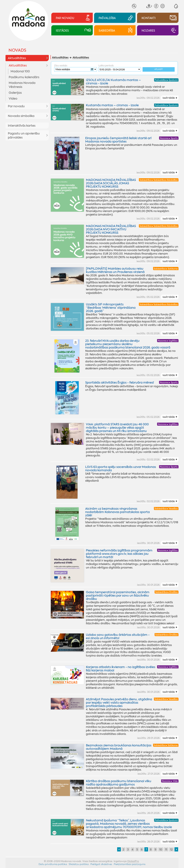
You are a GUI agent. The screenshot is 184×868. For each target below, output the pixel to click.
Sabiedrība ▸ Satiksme (166, 269)
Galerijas (15, 93)
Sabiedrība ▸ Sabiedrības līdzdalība (159, 180)
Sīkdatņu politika (79, 864)
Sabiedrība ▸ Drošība (166, 592)
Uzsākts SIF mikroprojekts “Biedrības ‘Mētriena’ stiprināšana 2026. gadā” (111, 308)
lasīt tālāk (169, 98)
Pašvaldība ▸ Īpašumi (166, 80)
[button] (176, 6)
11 (166, 850)
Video (13, 99)
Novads (17, 50)
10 (161, 850)
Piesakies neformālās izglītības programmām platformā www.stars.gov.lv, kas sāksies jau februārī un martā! (119, 554)
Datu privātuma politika (53, 864)
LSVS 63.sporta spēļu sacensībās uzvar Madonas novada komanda (121, 469)
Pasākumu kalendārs (24, 77)
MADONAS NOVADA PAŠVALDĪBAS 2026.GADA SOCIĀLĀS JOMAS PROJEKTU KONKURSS (111, 183)
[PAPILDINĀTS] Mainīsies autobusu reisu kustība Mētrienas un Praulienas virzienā (115, 270)
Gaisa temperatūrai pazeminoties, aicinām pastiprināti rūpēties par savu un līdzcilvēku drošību (118, 596)
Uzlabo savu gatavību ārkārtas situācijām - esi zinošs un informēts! (118, 636)
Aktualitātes (17, 58)
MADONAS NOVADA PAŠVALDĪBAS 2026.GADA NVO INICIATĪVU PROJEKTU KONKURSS (111, 229)
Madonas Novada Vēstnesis (22, 85)
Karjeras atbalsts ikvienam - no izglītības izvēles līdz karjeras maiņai (121, 669)
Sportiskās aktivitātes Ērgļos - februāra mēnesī (119, 383)
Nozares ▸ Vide (170, 781)
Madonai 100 (20, 71)
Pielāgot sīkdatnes (101, 864)
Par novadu (16, 106)
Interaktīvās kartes (22, 126)
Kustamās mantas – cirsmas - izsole (112, 105)
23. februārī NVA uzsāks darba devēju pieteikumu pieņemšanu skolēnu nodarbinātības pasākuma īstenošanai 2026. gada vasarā (128, 344)
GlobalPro (133, 861)
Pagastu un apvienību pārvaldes (24, 135)
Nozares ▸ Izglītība (168, 341)
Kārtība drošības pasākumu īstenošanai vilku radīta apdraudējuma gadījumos (119, 783)
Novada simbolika (21, 116)
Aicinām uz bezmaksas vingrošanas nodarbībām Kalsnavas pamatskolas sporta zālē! (117, 512)
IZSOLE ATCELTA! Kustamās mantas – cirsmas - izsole (113, 82)
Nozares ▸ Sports (169, 138)
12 (171, 850)
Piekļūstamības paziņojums (130, 864)
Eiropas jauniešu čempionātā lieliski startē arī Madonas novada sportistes (118, 140)
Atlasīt (159, 69)
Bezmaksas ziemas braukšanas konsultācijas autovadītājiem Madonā (119, 747)
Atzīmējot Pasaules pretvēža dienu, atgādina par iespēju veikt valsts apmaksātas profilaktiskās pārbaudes (119, 703)
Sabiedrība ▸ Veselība (166, 509)
